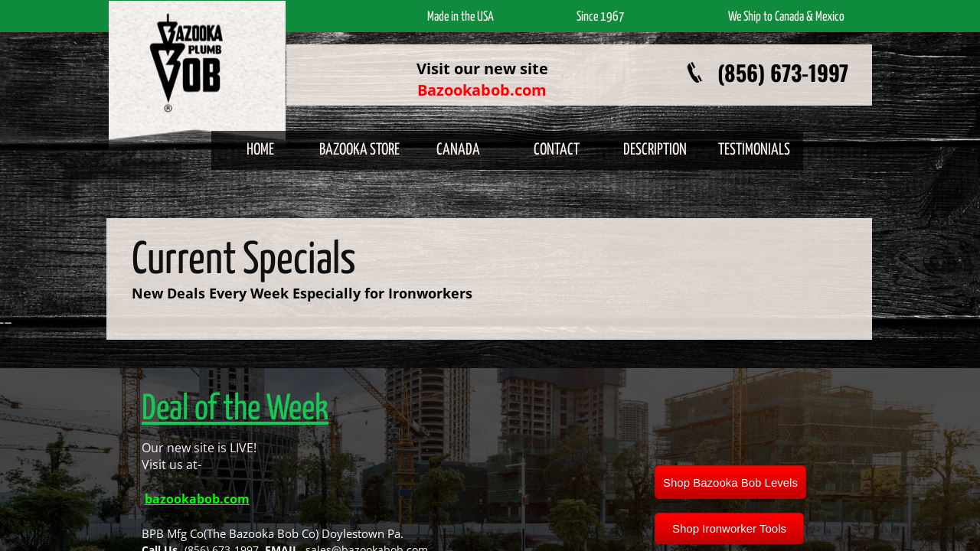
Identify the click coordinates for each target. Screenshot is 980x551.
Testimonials (754, 150)
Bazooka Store (359, 150)
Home (260, 150)
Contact (557, 150)
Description (655, 150)
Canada (458, 150)
